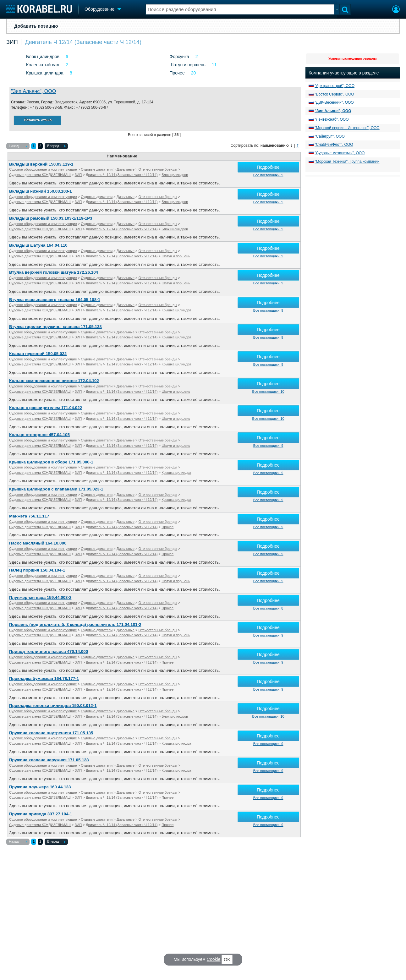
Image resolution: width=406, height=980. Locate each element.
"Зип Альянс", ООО (33, 91)
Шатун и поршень (188, 65)
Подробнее (268, 167)
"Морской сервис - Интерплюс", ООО (347, 128)
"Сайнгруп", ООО (329, 136)
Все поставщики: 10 (268, 391)
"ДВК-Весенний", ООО (334, 102)
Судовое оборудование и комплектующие (43, 169)
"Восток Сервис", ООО (334, 94)
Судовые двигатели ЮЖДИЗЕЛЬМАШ (40, 175)
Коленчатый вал (43, 65)
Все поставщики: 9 (268, 175)
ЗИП (12, 42)
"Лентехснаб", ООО (332, 119)
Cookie (214, 959)
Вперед (56, 146)
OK (227, 960)
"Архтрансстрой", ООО (335, 86)
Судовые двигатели (97, 169)
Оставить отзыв (38, 120)
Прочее (177, 73)
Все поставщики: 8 (268, 608)
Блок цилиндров (43, 57)
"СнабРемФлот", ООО (334, 145)
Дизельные (126, 169)
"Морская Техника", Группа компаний (347, 162)
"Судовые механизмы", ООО (340, 153)
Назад (18, 146)
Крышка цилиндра (45, 73)
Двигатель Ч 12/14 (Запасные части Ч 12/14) (83, 42)
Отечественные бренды (158, 169)
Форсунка (179, 57)
